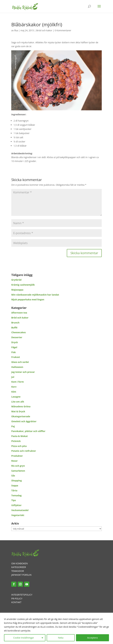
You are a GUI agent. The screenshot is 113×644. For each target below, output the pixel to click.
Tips (14, 500)
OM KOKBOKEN (19, 563)
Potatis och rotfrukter (24, 451)
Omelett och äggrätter (24, 421)
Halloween (17, 367)
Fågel (14, 347)
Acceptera (92, 638)
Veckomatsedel (20, 510)
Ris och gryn (18, 466)
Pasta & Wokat (19, 436)
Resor (14, 461)
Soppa (15, 485)
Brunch (15, 323)
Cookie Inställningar (24, 638)
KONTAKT (16, 602)
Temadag (16, 495)
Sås (13, 476)
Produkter (17, 456)
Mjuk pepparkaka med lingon (28, 299)
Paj (13, 426)
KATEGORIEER (19, 567)
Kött (14, 392)
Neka (61, 638)
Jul (13, 377)
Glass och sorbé (20, 362)
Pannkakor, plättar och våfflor (28, 431)
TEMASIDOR (18, 571)
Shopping (16, 481)
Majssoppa (17, 290)
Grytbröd (16, 280)
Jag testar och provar (23, 372)
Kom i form (17, 382)
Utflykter (16, 505)
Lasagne (16, 397)
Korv (14, 387)
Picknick (16, 441)
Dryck (15, 342)
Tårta (14, 490)
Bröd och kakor (44, 30)
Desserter (17, 337)
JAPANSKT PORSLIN (21, 575)
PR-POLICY (17, 599)
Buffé (14, 328)
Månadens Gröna (21, 406)
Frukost (16, 357)
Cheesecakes (18, 332)
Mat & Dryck (18, 411)
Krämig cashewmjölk (23, 285)
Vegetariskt (18, 515)
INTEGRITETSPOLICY (22, 595)
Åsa (16, 30)
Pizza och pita (19, 446)
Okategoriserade (21, 416)
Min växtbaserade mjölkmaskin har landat (35, 295)
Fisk (14, 352)
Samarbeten (18, 471)
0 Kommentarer (63, 30)
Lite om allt (18, 402)
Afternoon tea (19, 313)
